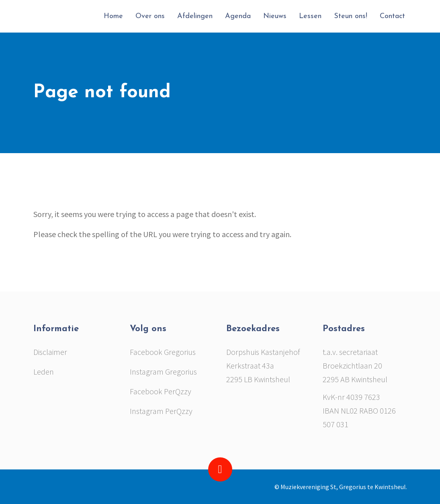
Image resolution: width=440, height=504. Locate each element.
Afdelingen (195, 16)
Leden (44, 372)
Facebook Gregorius (163, 352)
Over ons (150, 16)
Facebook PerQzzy (161, 391)
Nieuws (275, 16)
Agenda (238, 16)
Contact (392, 16)
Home (113, 16)
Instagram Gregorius (163, 372)
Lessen (310, 16)
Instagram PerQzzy (161, 411)
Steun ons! (351, 16)
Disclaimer (50, 352)
